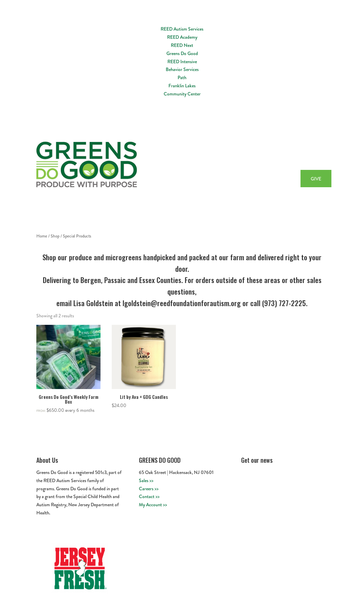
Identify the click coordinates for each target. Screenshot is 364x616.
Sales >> (146, 480)
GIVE (316, 179)
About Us (204, 156)
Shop (55, 236)
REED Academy (182, 37)
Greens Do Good (182, 53)
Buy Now (312, 156)
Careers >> (149, 489)
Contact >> (149, 496)
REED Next (182, 45)
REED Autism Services (182, 29)
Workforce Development (251, 156)
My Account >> (153, 505)
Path (182, 77)
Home (182, 156)
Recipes (289, 156)
